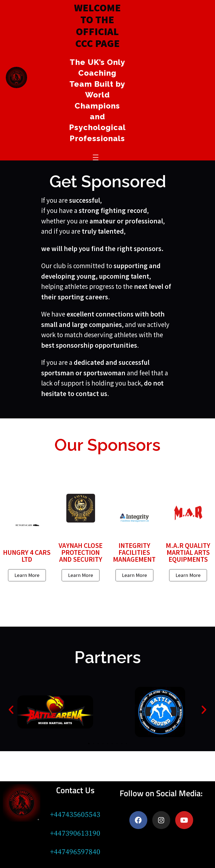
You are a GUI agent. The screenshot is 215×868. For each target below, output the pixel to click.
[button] (11, 710)
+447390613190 (75, 833)
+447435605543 (75, 815)
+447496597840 (75, 852)
